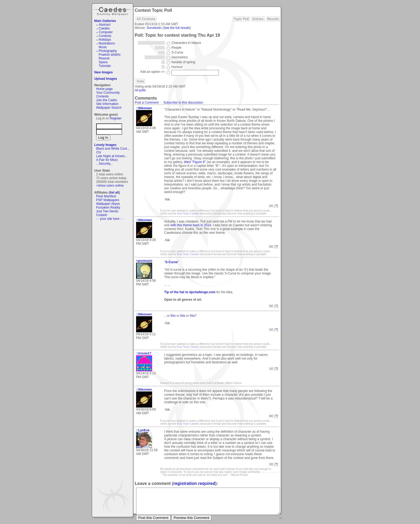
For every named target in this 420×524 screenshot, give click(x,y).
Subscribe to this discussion (183, 103)
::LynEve (143, 430)
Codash (102, 215)
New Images (104, 72)
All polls (140, 90)
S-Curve (177, 52)
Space (103, 62)
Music (103, 47)
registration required (194, 483)
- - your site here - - (110, 219)
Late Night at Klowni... (112, 156)
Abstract (104, 25)
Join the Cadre (107, 100)
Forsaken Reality (108, 208)
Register (116, 118)
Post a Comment (147, 103)
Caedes (113, 10)
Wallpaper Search (109, 108)
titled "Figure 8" (195, 162)
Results (273, 19)
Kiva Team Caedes (188, 214)
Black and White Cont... (113, 149)
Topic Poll (241, 19)
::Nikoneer (144, 108)
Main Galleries (105, 21)
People (176, 48)
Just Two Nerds (107, 211)
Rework (104, 58)
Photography (108, 51)
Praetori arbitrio (110, 55)
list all (114, 193)
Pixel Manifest (106, 196)
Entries (258, 19)
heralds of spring (183, 62)
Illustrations (107, 43)
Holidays (105, 40)
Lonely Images (105, 145)
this (173, 316)
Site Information (107, 104)
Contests (105, 36)
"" (172, 262)
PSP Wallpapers (108, 200)
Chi (99, 152)
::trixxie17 (144, 353)
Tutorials (105, 66)
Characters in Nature (186, 43)
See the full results (177, 28)
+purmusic (144, 261)
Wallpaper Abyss (108, 204)
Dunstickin (154, 28)
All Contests (146, 19)
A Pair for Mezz (107, 160)
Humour (177, 67)
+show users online (110, 186)
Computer (106, 32)
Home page (104, 89)
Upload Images (106, 79)
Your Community (108, 93)
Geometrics (180, 57)
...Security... (104, 164)
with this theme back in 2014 (191, 225)
